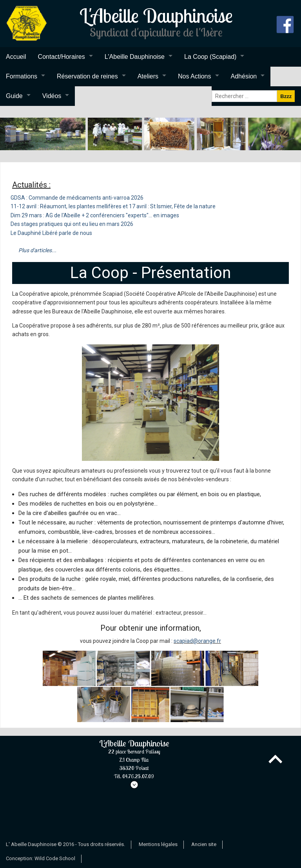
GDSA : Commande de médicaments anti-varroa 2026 (77, 198)
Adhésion (244, 76)
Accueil (16, 57)
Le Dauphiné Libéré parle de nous (51, 233)
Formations (22, 76)
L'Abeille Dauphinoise (135, 57)
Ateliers (148, 76)
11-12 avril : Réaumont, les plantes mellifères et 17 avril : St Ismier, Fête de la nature (113, 206)
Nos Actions (194, 76)
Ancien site (204, 844)
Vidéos (52, 96)
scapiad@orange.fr (197, 641)
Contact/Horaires (62, 57)
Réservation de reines (87, 76)
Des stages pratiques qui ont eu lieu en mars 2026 (72, 224)
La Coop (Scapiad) (210, 57)
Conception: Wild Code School (41, 858)
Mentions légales (158, 844)
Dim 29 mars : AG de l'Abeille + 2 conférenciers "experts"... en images (95, 215)
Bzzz (286, 96)
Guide (14, 96)
